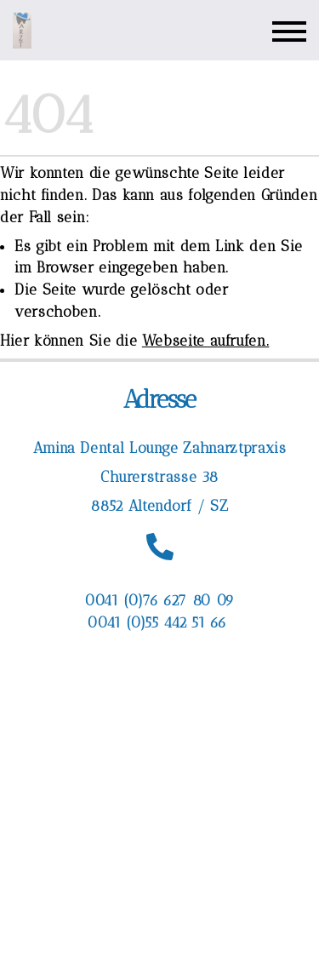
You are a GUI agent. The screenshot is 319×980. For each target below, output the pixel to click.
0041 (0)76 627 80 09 (159, 600)
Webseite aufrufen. (206, 341)
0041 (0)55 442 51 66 (159, 622)
